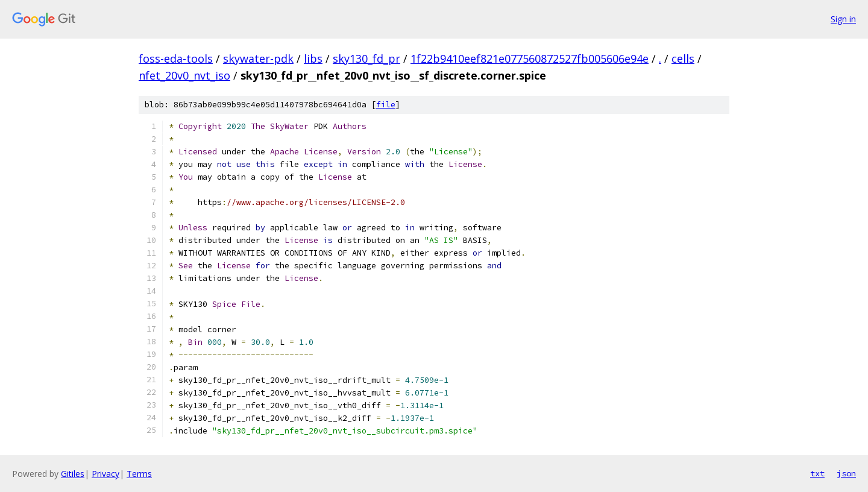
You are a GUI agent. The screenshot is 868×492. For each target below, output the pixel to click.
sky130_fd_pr (366, 58)
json (846, 473)
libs (313, 58)
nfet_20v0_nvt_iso (184, 75)
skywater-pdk (258, 58)
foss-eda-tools (176, 58)
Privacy (105, 474)
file (386, 105)
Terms (139, 474)
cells (683, 58)
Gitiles (73, 474)
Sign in (843, 19)
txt (817, 473)
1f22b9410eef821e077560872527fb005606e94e (530, 58)
